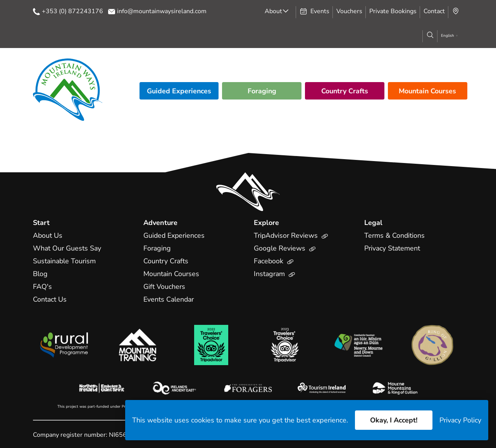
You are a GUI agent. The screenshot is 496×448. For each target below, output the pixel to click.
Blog (40, 274)
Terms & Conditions (395, 235)
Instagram (275, 274)
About (273, 11)
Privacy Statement (393, 248)
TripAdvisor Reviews (291, 235)
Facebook (274, 261)
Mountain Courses (428, 91)
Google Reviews (285, 248)
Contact (434, 11)
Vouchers (349, 11)
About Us (48, 235)
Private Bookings (393, 11)
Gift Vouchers (164, 287)
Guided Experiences (179, 91)
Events (314, 11)
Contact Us (50, 299)
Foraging (262, 91)
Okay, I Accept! (393, 420)
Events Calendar (169, 299)
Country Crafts (344, 91)
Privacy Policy (460, 420)
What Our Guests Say (67, 248)
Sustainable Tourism (65, 261)
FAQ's (42, 287)
